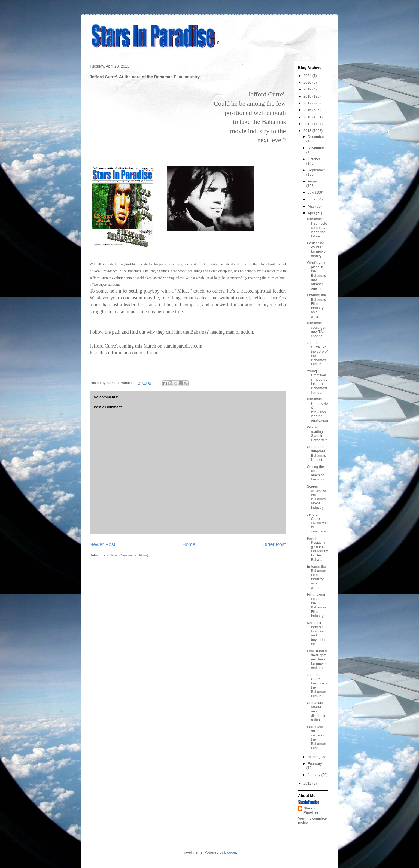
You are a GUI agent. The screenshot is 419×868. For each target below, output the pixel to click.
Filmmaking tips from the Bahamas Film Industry (316, 605)
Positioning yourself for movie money (316, 249)
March (313, 757)
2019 (308, 89)
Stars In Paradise (311, 810)
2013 (308, 131)
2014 (308, 124)
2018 (308, 96)
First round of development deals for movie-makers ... (317, 659)
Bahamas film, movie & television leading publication (317, 410)
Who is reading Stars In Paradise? (317, 434)
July (312, 192)
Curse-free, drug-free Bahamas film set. (316, 453)
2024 (308, 76)
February (315, 764)
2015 (308, 117)
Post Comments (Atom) (130, 555)
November (316, 148)
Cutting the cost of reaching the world (316, 473)
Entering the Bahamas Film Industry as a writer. (316, 306)
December (316, 137)
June (312, 199)
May (312, 206)
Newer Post (102, 544)
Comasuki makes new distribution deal (316, 711)
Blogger (230, 852)
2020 (308, 82)
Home (189, 544)
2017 (308, 103)
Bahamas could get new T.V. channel (316, 330)
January (315, 775)
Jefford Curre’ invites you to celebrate (317, 523)
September (317, 170)
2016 (308, 110)
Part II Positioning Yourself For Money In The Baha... (317, 549)
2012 (308, 783)
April (312, 213)
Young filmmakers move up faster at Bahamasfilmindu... (317, 382)
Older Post (274, 544)
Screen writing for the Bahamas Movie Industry (316, 497)
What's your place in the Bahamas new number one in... (316, 275)
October (314, 159)
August (313, 181)
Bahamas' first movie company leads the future (317, 228)
